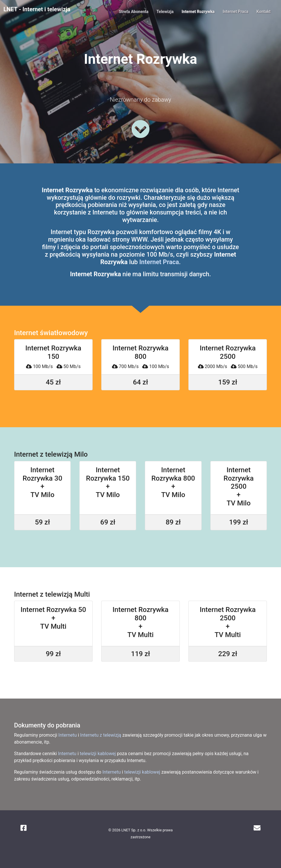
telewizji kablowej (98, 754)
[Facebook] (24, 828)
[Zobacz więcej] (140, 129)
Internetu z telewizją (101, 735)
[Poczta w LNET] (257, 828)
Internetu (68, 735)
